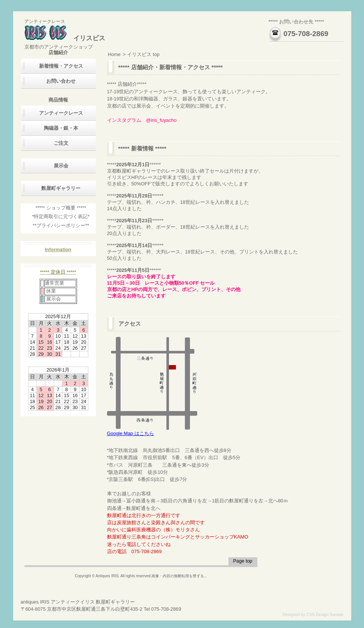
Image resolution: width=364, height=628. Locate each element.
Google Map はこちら (152, 431)
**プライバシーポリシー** (61, 225)
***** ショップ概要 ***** (61, 208)
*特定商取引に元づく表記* (61, 216)
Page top (242, 561)
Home (114, 54)
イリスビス (65, 38)
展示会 (61, 166)
